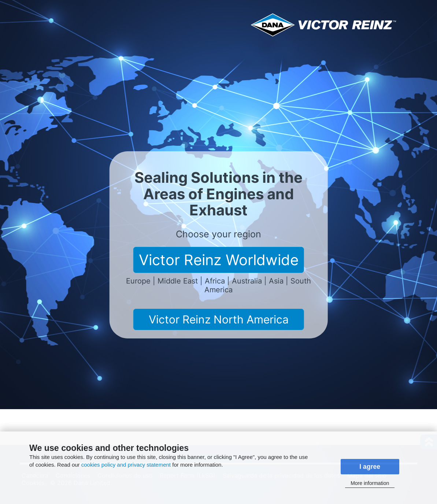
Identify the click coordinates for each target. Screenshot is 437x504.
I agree (370, 467)
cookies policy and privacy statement (126, 465)
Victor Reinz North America (219, 319)
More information (370, 483)
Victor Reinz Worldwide (219, 260)
